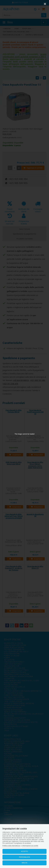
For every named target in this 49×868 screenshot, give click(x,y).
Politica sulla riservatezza (11, 846)
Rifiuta (25, 863)
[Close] (45, 4)
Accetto (24, 851)
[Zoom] (38, 4)
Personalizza (25, 857)
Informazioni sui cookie (30, 846)
